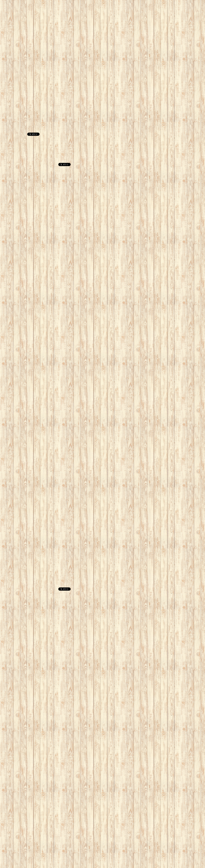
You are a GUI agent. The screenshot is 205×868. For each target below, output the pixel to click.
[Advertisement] (96, 22)
